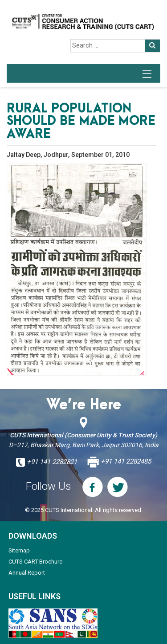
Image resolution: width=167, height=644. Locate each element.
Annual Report (27, 573)
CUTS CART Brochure (35, 562)
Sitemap (19, 550)
